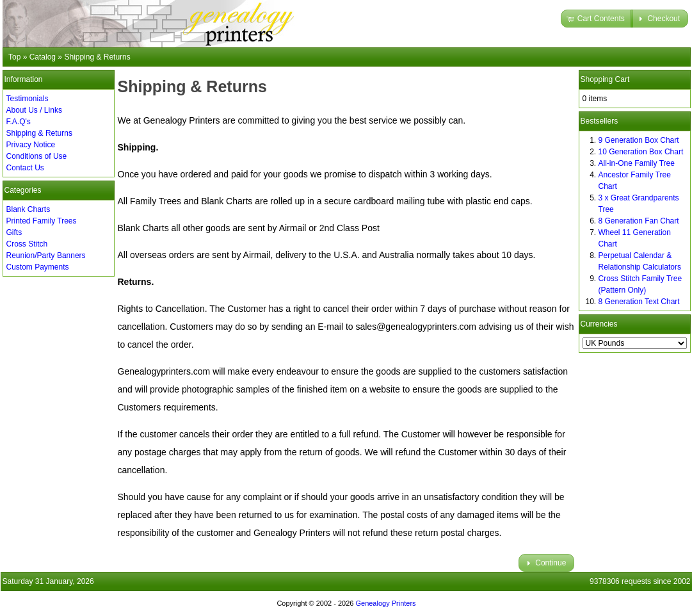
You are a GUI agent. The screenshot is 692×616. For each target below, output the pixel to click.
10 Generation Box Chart (641, 152)
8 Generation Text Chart (639, 302)
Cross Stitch (27, 244)
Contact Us (25, 168)
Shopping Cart (605, 79)
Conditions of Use (37, 156)
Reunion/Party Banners (46, 255)
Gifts (14, 232)
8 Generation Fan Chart (639, 221)
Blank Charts (28, 209)
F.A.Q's (19, 122)
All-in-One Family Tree (637, 163)
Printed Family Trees (42, 221)
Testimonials (28, 99)
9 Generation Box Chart (639, 140)
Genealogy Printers (385, 603)
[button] (597, 19)
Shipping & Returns (39, 133)
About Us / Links (34, 110)
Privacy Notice (31, 145)
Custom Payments (38, 267)
